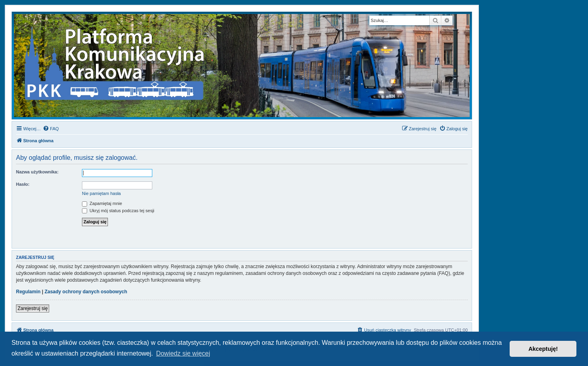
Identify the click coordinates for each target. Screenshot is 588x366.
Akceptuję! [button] (543, 349)
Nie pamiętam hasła (101, 193)
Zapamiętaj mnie (102, 203)
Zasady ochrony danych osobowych (86, 292)
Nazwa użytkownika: (37, 172)
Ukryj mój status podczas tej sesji (118, 211)
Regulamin (28, 292)
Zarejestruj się (33, 308)
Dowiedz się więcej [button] (183, 353)
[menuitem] (51, 129)
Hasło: (23, 184)
